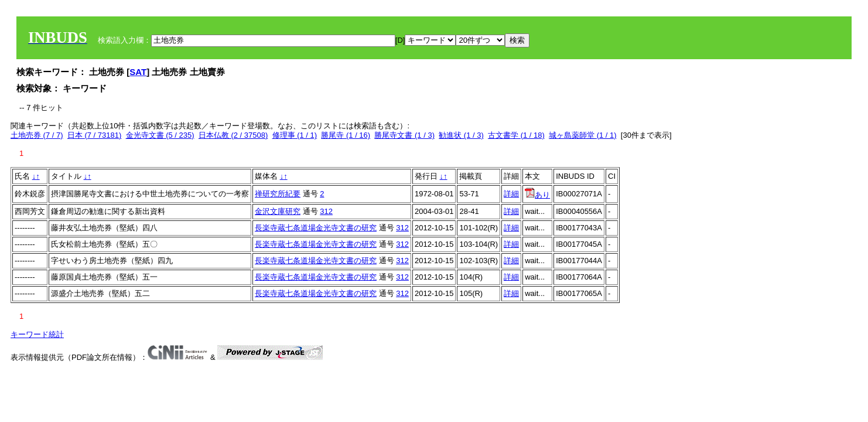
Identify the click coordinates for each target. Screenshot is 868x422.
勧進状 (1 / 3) (461, 135)
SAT (138, 72)
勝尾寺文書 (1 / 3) (404, 135)
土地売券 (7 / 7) (37, 135)
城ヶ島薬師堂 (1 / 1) (583, 135)
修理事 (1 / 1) (295, 135)
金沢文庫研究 (278, 211)
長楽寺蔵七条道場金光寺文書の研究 (316, 228)
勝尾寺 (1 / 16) (346, 135)
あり (537, 195)
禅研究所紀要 (278, 194)
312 (326, 211)
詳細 (511, 194)
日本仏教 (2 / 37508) (233, 135)
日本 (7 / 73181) (95, 135)
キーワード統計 (37, 334)
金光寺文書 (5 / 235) (160, 135)
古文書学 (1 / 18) (516, 135)
